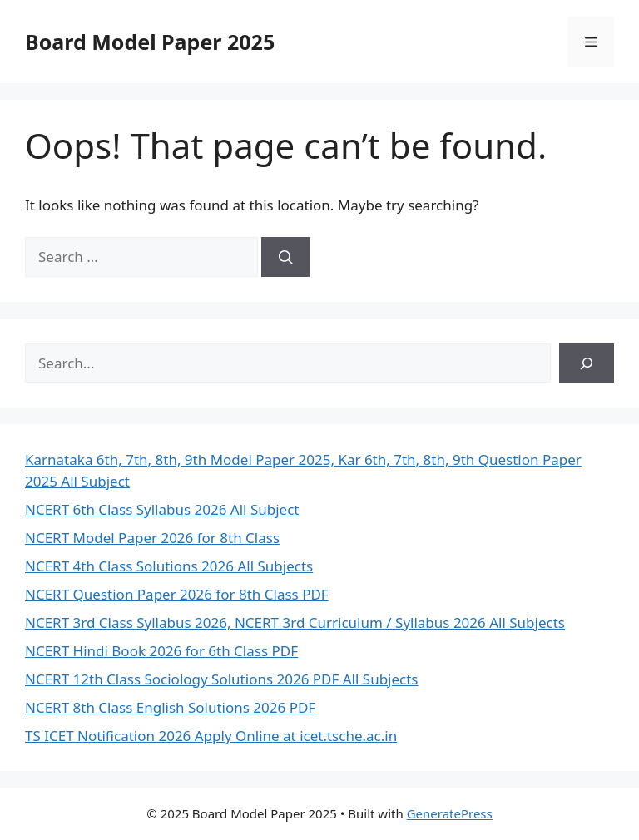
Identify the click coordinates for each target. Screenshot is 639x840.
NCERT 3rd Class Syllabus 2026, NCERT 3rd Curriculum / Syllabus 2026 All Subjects (295, 623)
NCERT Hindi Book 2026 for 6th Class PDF (161, 651)
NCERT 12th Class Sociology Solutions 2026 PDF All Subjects (222, 679)
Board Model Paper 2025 (150, 42)
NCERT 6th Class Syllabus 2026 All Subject (162, 509)
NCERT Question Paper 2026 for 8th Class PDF (177, 594)
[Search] (286, 257)
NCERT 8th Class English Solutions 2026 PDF (170, 707)
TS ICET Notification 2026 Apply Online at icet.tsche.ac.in (211, 736)
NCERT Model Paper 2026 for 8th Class (152, 538)
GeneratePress (450, 813)
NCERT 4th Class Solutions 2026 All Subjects (169, 566)
